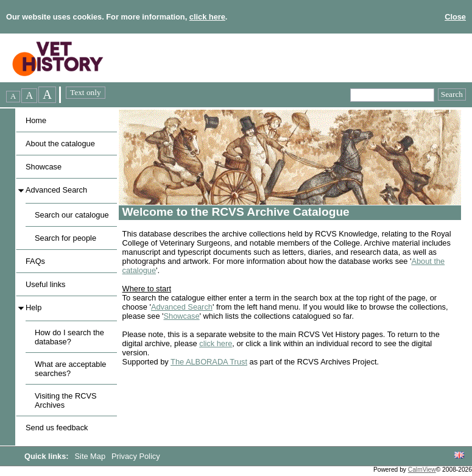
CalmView (422, 470)
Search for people (65, 238)
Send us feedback (57, 428)
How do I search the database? (69, 337)
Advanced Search (56, 190)
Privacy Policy (136, 456)
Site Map (91, 456)
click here (207, 17)
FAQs (35, 261)
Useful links (45, 284)
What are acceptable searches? (70, 369)
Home (36, 120)
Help (33, 307)
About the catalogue (60, 144)
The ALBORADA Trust (209, 362)
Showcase (44, 167)
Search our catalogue (72, 215)
